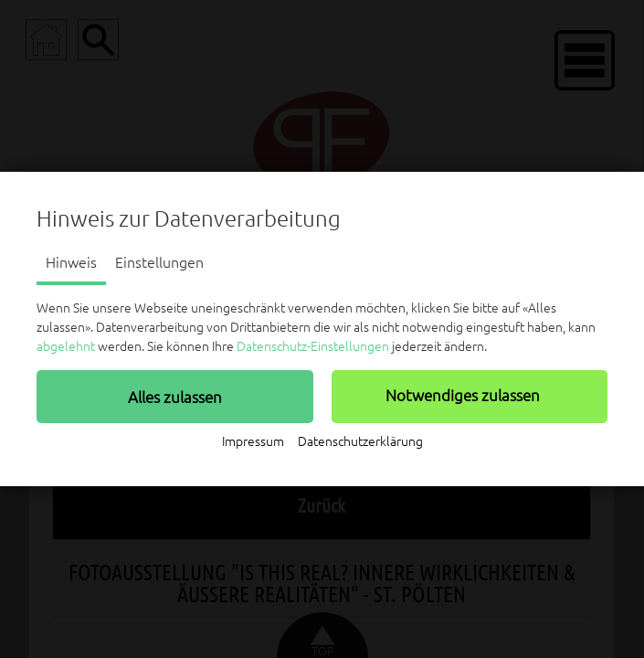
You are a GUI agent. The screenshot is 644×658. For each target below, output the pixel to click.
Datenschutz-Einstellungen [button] (313, 346)
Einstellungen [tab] (159, 262)
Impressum (253, 441)
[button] (175, 397)
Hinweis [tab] (71, 262)
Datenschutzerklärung (360, 441)
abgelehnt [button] (66, 346)
